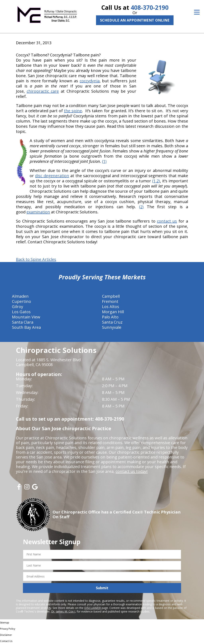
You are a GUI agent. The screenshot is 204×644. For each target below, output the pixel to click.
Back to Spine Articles (36, 259)
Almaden (20, 296)
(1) (104, 161)
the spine (73, 111)
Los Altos (111, 307)
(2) (141, 207)
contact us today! (132, 471)
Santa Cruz (112, 322)
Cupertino (22, 301)
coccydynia (90, 81)
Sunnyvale (112, 327)
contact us (167, 221)
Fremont (110, 301)
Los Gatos (21, 312)
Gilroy (18, 307)
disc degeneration (52, 176)
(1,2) (156, 181)
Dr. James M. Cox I (63, 611)
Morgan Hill (113, 312)
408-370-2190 (150, 7)
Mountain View (26, 317)
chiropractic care (43, 91)
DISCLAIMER (93, 608)
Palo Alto (110, 317)
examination (38, 212)
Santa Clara (23, 322)
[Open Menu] (197, 12)
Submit (102, 588)
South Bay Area (26, 327)
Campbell (111, 296)
